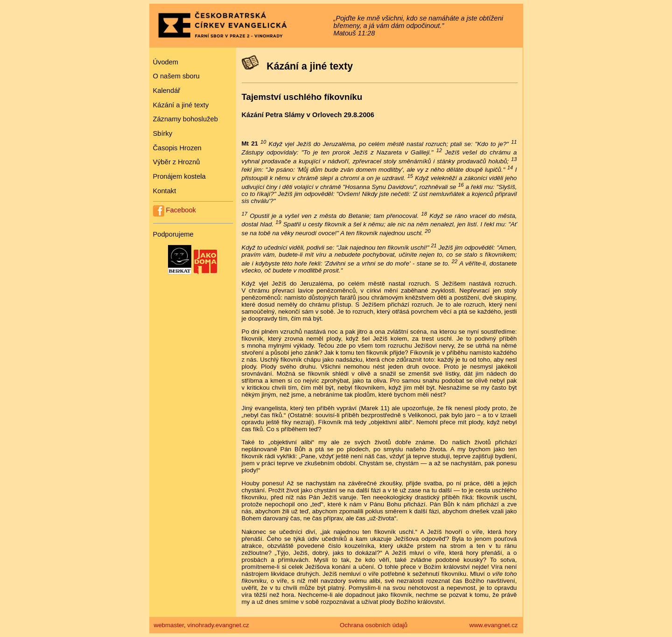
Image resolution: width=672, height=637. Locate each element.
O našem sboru (176, 76)
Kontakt (165, 191)
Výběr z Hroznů (177, 162)
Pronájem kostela (179, 176)
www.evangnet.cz (494, 625)
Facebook (175, 210)
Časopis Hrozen (177, 148)
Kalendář (167, 91)
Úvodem (166, 62)
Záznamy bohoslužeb (185, 119)
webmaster (169, 625)
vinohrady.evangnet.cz (218, 625)
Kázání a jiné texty (181, 105)
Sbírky (163, 133)
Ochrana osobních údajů (374, 625)
